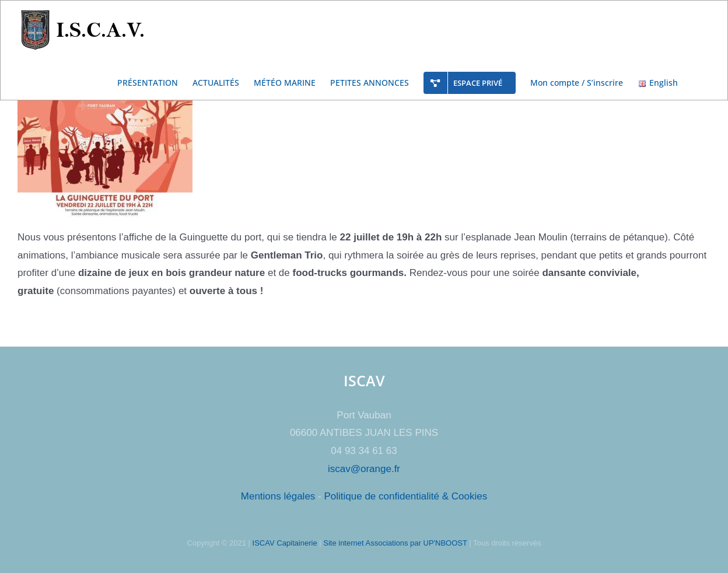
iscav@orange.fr (364, 469)
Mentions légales (278, 496)
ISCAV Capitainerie (285, 543)
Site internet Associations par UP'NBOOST (395, 543)
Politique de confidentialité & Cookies (405, 496)
